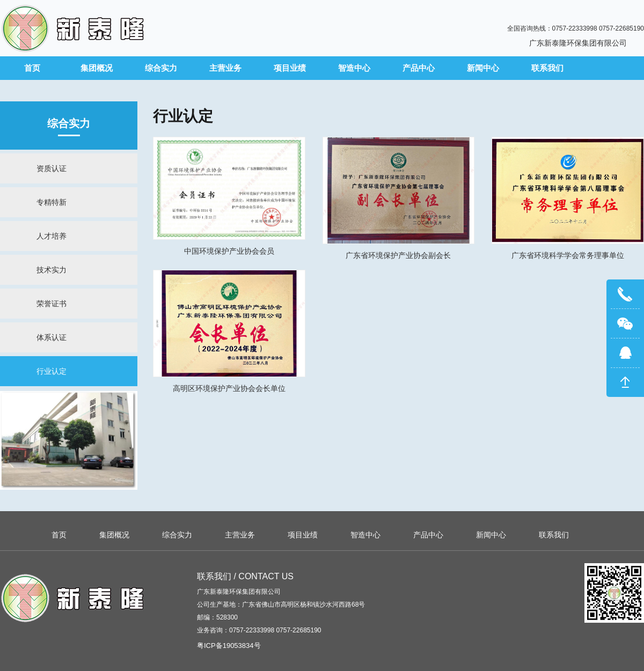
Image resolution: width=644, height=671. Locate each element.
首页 (32, 68)
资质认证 (52, 168)
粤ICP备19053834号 (229, 646)
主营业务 (225, 68)
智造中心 (354, 68)
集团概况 (97, 68)
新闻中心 (483, 68)
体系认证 (52, 337)
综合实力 (161, 68)
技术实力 (52, 270)
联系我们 (547, 68)
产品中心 (419, 68)
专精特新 (52, 202)
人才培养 (52, 236)
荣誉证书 (52, 304)
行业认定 (52, 371)
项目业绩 (290, 68)
